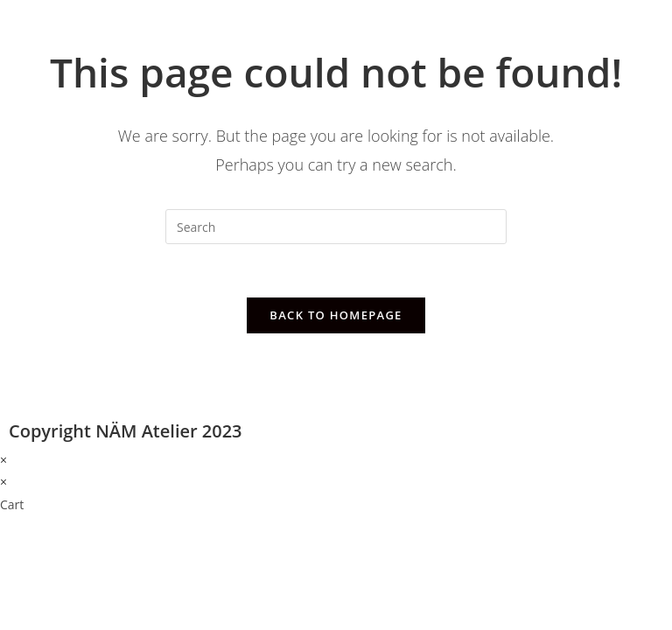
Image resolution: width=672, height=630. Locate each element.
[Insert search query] (336, 227)
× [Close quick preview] (3, 460)
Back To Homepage (336, 315)
